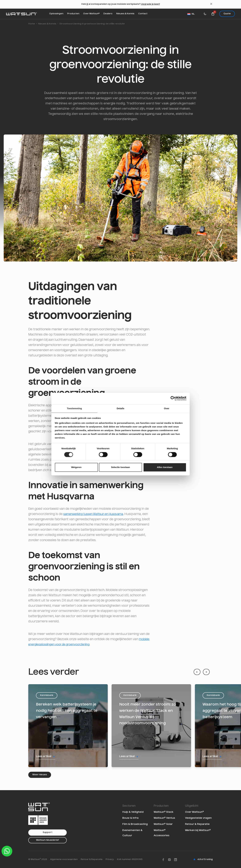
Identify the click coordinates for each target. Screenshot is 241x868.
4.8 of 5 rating (205, 859)
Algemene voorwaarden (64, 859)
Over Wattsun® (91, 14)
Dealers (108, 14)
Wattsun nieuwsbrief (48, 840)
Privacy (110, 859)
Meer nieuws (40, 775)
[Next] (206, 672)
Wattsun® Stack (164, 812)
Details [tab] (120, 408)
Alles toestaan (165, 467)
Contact (143, 14)
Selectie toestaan (121, 467)
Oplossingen (56, 14)
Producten (73, 14)
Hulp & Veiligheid (133, 812)
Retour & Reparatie (197, 824)
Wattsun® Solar (163, 824)
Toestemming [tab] (74, 408)
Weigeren (76, 467)
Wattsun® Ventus (164, 818)
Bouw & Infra (130, 818)
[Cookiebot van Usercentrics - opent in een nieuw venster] (173, 398)
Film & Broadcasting (135, 824)
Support (47, 832)
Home (32, 24)
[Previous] (197, 672)
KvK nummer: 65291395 (130, 859)
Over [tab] (167, 408)
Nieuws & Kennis (125, 14)
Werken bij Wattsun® (198, 830)
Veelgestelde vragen (198, 818)
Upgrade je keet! (150, 4)
